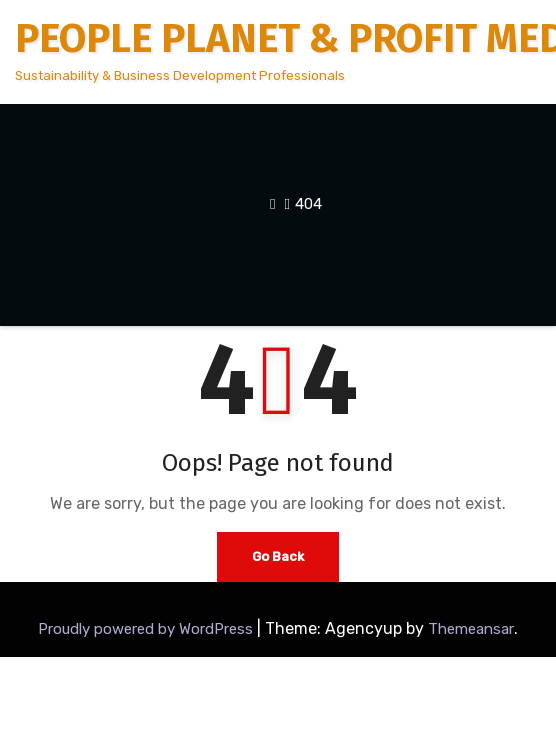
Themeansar (471, 629)
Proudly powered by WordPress (147, 629)
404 (308, 204)
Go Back (278, 556)
